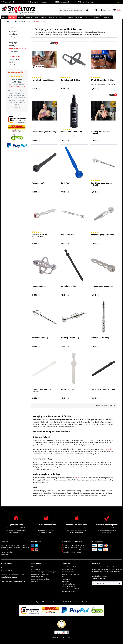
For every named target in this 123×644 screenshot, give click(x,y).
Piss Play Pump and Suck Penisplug (41, 390)
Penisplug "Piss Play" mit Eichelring (100, 133)
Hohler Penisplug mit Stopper (43, 80)
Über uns (34, 567)
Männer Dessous (14, 65)
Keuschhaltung (14, 40)
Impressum (65, 582)
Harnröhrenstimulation (17, 48)
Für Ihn (10, 28)
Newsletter (35, 582)
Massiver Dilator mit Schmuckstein (40, 236)
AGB (63, 577)
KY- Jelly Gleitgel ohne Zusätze (102, 80)
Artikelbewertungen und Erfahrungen (43, 572)
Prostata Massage (15, 59)
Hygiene (78, 478)
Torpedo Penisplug (39, 286)
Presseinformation (68, 572)
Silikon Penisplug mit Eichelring (44, 132)
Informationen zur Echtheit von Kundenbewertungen (72, 590)
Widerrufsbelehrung (68, 586)
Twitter (37, 546)
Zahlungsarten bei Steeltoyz (40, 579)
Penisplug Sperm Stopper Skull (102, 286)
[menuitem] (74, 11)
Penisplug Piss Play (39, 183)
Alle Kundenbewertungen (17, 86)
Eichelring (12, 62)
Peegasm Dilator (68, 389)
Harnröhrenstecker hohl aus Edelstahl (102, 184)
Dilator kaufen (14, 54)
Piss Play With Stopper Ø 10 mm (103, 389)
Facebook (33, 546)
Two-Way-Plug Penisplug (100, 338)
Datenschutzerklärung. (99, 578)
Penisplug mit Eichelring (70, 80)
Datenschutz (66, 579)
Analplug (12, 37)
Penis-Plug (65, 183)
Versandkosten (36, 569)
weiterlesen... (5, 554)
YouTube (33, 550)
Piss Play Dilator (67, 235)
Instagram (37, 550)
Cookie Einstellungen (68, 584)
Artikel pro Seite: (102, 406)
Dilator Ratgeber (14, 51)
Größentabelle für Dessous (40, 574)
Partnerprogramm (37, 577)
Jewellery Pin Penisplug (70, 338)
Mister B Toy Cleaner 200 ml (72, 132)
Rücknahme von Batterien (70, 574)
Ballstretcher (13, 31)
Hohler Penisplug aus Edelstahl (102, 235)
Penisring (12, 46)
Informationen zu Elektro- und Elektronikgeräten (71, 568)
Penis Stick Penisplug (40, 338)
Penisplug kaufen (15, 56)
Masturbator (13, 34)
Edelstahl (108, 449)
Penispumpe (13, 43)
